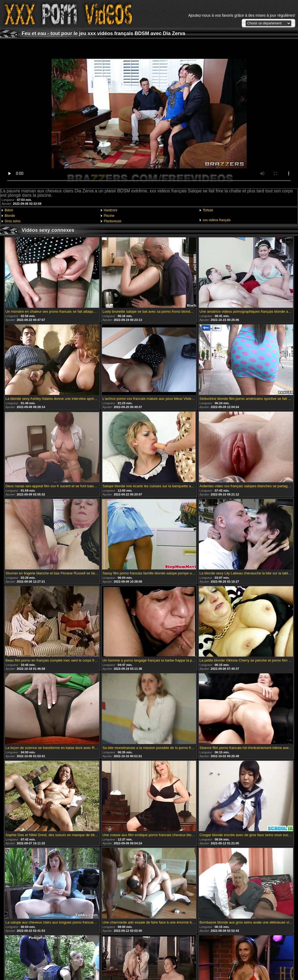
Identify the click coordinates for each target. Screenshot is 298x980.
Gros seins (12, 221)
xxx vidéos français (217, 220)
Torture (208, 210)
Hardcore (111, 210)
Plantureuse (113, 221)
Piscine (109, 216)
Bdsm (9, 210)
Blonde (10, 216)
